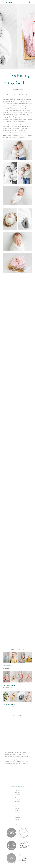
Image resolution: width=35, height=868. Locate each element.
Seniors (18, 817)
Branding (18, 792)
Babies (17, 790)
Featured (18, 804)
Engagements (18, 797)
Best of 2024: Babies (9, 705)
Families (18, 801)
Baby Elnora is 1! (7, 666)
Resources (18, 815)
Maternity (17, 810)
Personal (17, 813)
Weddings (17, 819)
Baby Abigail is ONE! (9, 685)
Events (18, 799)
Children (17, 795)
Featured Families (17, 806)
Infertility (17, 808)
